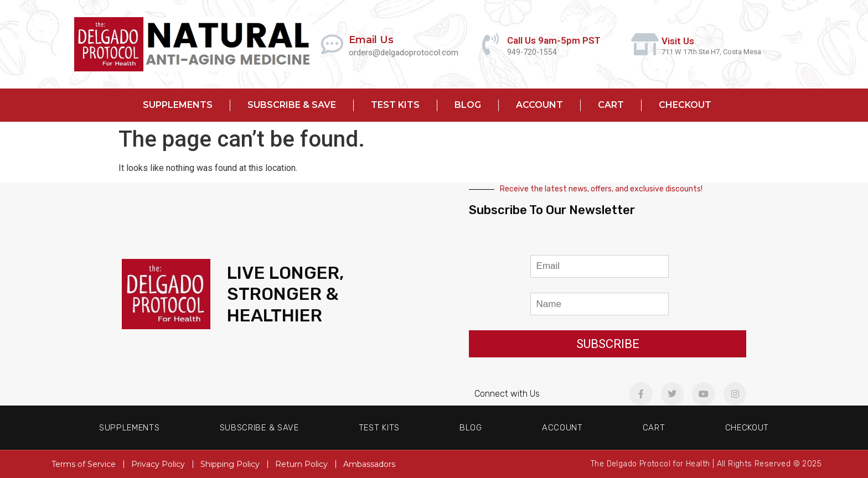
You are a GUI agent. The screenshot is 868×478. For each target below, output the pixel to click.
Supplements (178, 105)
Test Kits (395, 105)
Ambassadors (369, 464)
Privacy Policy (158, 464)
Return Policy (301, 464)
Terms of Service (84, 464)
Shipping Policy (230, 464)
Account (539, 105)
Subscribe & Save (292, 105)
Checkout (685, 105)
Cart (611, 105)
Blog (468, 105)
